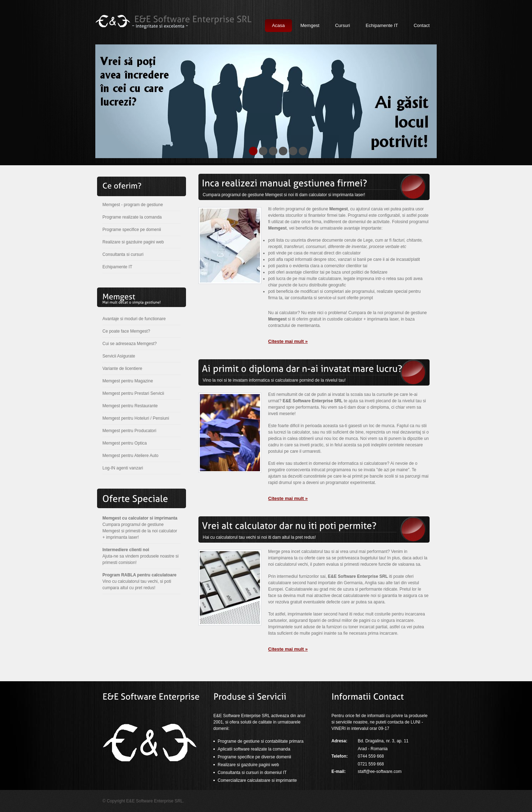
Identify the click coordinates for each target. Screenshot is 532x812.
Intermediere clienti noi (126, 550)
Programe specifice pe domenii (132, 230)
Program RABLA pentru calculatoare (139, 575)
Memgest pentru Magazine (128, 381)
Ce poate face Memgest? (126, 331)
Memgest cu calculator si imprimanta (140, 518)
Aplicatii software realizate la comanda (254, 749)
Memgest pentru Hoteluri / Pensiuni (136, 418)
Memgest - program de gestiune (133, 205)
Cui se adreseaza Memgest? (130, 344)
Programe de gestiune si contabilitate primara (260, 741)
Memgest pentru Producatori (129, 431)
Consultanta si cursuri (123, 254)
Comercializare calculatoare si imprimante (257, 780)
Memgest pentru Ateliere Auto (130, 456)
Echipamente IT (117, 267)
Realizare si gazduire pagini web (133, 242)
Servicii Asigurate (119, 356)
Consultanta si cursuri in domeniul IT (252, 773)
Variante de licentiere (122, 369)
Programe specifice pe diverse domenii (254, 757)
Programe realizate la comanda (132, 217)
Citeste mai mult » (288, 341)
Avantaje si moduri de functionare (134, 319)
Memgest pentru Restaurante (130, 406)
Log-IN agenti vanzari (123, 468)
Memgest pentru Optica (125, 443)
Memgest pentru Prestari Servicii (133, 393)
